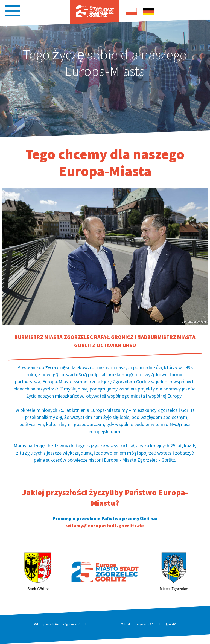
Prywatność (145, 624)
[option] (105, 78)
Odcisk (126, 624)
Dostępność (168, 624)
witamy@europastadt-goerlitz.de (105, 526)
